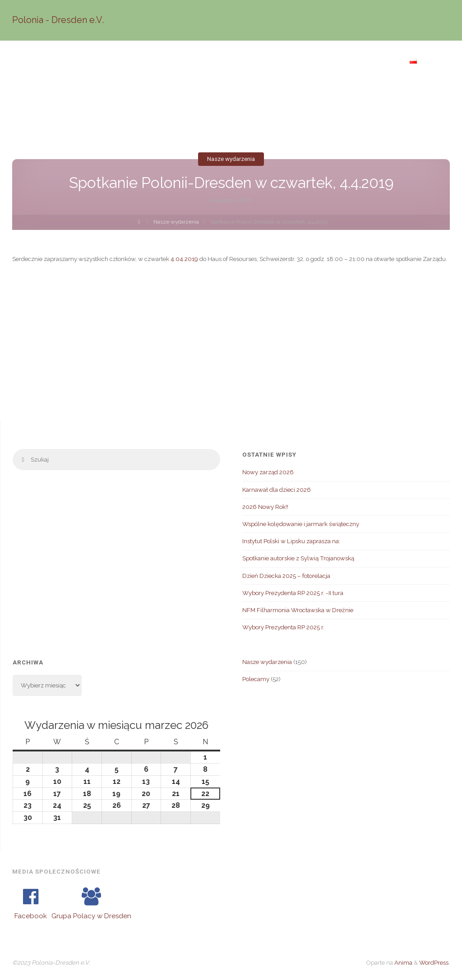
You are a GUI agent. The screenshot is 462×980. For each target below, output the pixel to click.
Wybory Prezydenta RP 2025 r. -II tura (293, 593)
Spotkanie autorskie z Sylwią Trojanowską (298, 558)
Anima (403, 962)
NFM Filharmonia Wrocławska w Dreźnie (298, 610)
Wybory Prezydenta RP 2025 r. (283, 627)
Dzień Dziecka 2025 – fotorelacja (286, 576)
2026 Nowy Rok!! (265, 507)
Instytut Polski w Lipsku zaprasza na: (291, 541)
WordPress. (434, 962)
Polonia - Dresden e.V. (58, 20)
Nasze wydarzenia (231, 159)
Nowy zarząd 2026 (268, 472)
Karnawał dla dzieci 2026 (277, 490)
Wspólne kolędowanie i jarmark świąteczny (301, 524)
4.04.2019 (184, 259)
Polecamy (256, 679)
